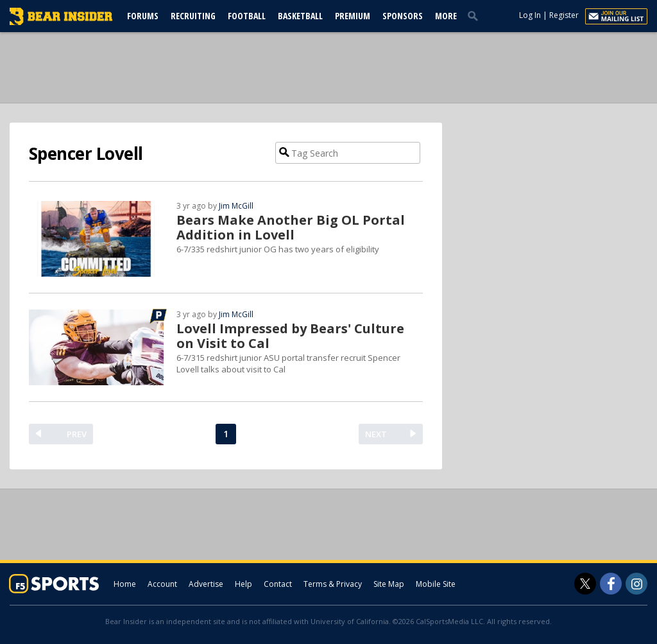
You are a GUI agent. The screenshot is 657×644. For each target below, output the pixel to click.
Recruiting (193, 16)
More (446, 16)
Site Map (389, 584)
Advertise (206, 584)
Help (243, 584)
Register (564, 15)
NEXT (376, 434)
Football (247, 16)
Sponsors (403, 16)
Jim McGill (236, 206)
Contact (278, 584)
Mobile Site (436, 584)
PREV (77, 434)
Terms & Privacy (333, 584)
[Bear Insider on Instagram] (636, 584)
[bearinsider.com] (61, 22)
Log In (530, 15)
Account (162, 584)
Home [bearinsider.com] (125, 584)
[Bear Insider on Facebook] (611, 584)
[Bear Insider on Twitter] (585, 584)
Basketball (300, 16)
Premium (353, 16)
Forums (143, 16)
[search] (475, 15)
